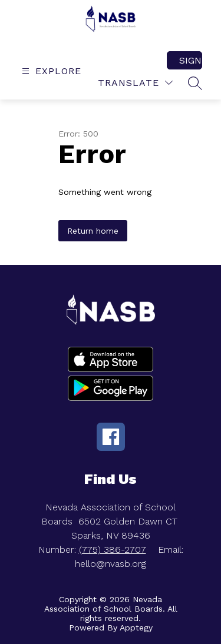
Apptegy (136, 628)
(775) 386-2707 (113, 550)
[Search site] (195, 83)
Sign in (191, 60)
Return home (93, 231)
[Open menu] (50, 71)
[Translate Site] (135, 83)
